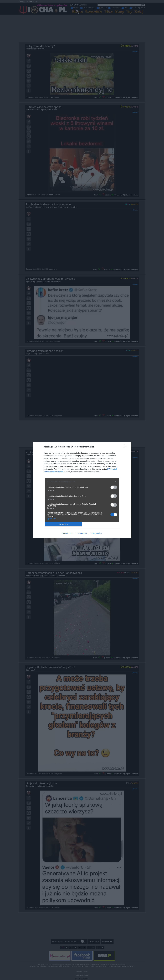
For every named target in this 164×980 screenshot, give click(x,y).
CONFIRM (63, 524)
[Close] (126, 447)
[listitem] (82, 482)
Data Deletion (67, 533)
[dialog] (82, 490)
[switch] (114, 487)
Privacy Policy (96, 533)
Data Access (82, 533)
